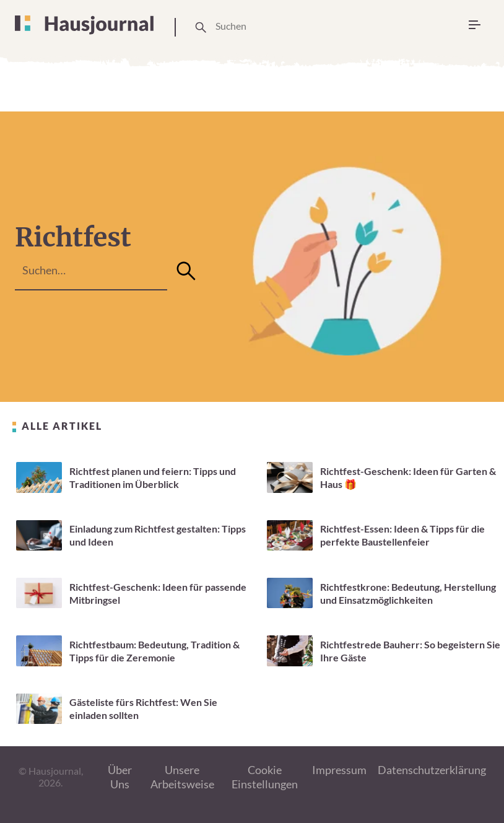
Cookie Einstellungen (265, 777)
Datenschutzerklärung (432, 770)
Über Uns (120, 777)
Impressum (339, 770)
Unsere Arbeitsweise (182, 777)
